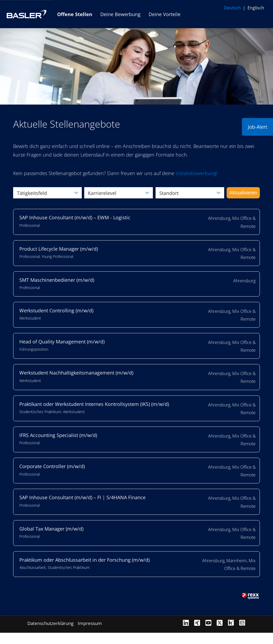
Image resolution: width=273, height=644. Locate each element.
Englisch (256, 8)
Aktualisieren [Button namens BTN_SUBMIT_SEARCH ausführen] (243, 193)
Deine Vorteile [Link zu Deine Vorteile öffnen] (165, 14)
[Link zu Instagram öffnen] (242, 623)
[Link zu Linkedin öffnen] (186, 623)
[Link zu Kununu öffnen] (231, 623)
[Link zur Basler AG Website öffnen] (27, 14)
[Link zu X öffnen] (220, 623)
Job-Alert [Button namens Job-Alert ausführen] (257, 127)
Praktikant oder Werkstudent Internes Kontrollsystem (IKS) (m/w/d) (94, 404)
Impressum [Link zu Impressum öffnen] (90, 623)
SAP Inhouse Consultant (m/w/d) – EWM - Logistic (75, 217)
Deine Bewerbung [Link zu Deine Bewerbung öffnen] (120, 14)
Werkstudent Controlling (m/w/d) (56, 310)
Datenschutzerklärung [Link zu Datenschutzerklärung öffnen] (50, 623)
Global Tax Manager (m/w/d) (51, 529)
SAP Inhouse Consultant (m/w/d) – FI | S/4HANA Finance (82, 497)
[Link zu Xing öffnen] (197, 623)
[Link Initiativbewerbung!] (196, 173)
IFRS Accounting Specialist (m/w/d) (58, 435)
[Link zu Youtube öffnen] (208, 623)
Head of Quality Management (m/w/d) (62, 342)
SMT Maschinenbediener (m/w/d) (57, 280)
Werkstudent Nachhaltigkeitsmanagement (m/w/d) (76, 373)
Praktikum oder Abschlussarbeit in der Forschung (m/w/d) (84, 560)
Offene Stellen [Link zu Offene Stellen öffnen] (75, 14)
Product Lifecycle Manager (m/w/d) (59, 249)
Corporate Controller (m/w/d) (52, 466)
